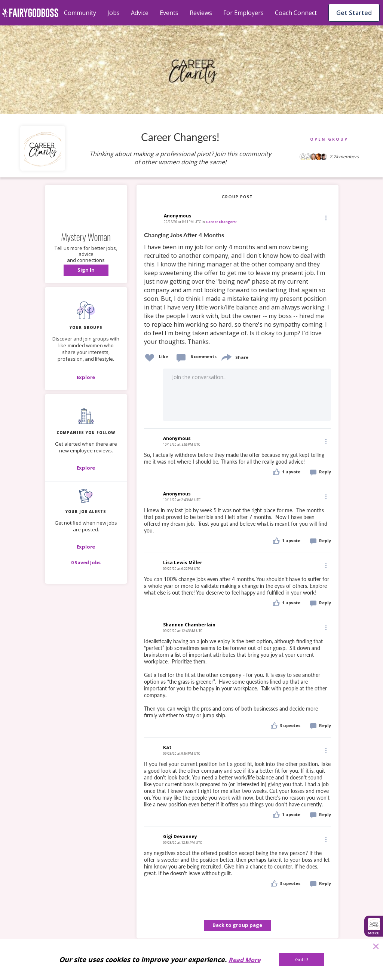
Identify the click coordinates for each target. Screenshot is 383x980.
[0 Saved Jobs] (86, 562)
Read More (244, 960)
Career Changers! (221, 222)
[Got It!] (301, 960)
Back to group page (237, 925)
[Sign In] (86, 270)
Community (80, 13)
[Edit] (325, 218)
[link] (238, 289)
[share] (226, 356)
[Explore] (86, 377)
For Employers (243, 13)
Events (169, 13)
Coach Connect (296, 13)
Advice (140, 13)
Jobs (114, 13)
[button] (86, 270)
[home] (30, 13)
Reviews (201, 13)
